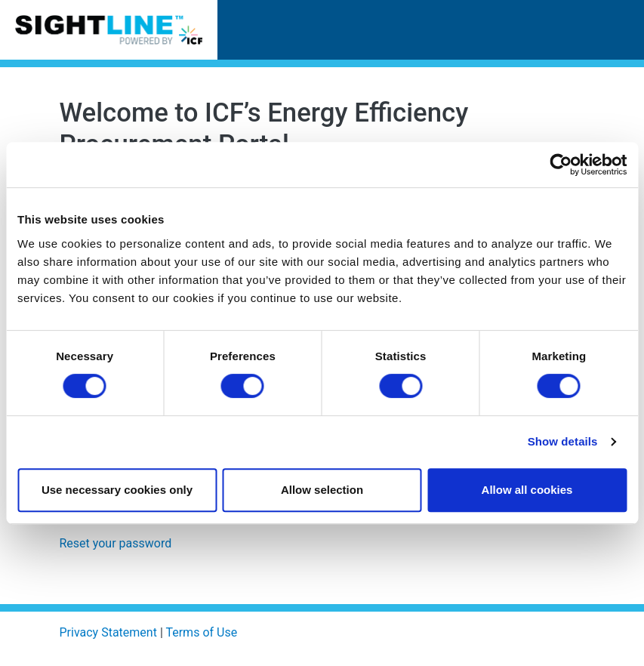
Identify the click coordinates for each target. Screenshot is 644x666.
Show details (563, 441)
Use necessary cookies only (117, 490)
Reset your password (116, 543)
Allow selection (322, 490)
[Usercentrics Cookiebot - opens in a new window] (561, 165)
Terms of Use (201, 632)
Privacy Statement (108, 632)
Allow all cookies (527, 490)
